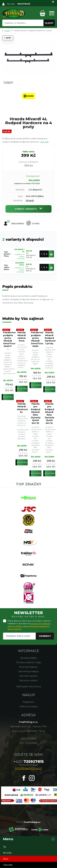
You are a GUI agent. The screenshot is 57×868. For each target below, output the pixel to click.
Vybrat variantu (28, 209)
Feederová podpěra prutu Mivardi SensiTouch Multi (36, 339)
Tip (5, 847)
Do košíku (8, 397)
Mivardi (30, 200)
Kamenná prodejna (28, 671)
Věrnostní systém (29, 676)
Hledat (49, 23)
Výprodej (8, 865)
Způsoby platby (29, 658)
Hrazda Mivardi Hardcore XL (22, 408)
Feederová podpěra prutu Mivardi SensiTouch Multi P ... (8, 341)
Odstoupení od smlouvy (28, 686)
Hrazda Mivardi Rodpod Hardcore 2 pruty (50, 338)
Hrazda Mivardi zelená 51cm (22, 337)
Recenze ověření (28, 680)
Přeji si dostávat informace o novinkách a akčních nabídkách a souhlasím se (29, 625)
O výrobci (33, 223)
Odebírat (45, 636)
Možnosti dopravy (28, 667)
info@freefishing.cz (28, 768)
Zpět (8, 38)
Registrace (28, 702)
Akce (6, 859)
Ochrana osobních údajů (28, 662)
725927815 (29, 762)
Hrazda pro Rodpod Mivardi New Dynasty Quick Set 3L (50, 413)
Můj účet (11, 4)
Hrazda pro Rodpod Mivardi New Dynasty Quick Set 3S (36, 413)
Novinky (7, 853)
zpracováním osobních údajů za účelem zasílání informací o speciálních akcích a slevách (29, 626)
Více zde (44, 142)
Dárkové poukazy (29, 707)
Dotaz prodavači (14, 223)
